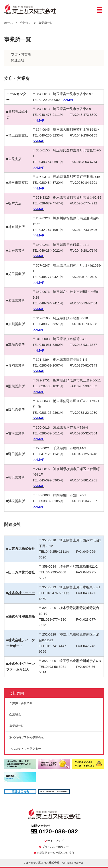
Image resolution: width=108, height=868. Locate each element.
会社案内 (16, 693)
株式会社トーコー (22, 593)
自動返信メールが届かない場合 (55, 853)
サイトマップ (55, 841)
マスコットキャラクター (25, 749)
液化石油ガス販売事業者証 (27, 737)
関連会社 (18, 60)
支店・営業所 (21, 55)
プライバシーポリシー (55, 847)
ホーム (9, 23)
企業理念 (15, 714)
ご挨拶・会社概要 (21, 703)
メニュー (99, 12)
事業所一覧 (17, 726)
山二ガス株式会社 (22, 572)
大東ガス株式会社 (22, 549)
